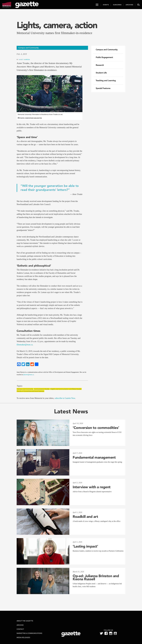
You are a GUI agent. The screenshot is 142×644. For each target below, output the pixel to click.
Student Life (101, 73)
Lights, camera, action (57, 25)
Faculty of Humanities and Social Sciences (30, 391)
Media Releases (23, 637)
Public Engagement (104, 57)
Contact (20, 629)
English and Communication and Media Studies (66, 389)
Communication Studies (42, 389)
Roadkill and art (85, 517)
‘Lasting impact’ (85, 546)
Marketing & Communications (29, 633)
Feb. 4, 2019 (22, 54)
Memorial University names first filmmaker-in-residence (54, 33)
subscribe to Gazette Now (65, 398)
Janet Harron (24, 59)
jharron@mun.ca (29, 375)
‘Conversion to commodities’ (96, 428)
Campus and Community (25, 389)
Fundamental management (94, 457)
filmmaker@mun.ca (25, 345)
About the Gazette (25, 621)
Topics (19, 386)
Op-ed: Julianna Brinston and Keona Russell (96, 577)
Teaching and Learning (106, 80)
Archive (20, 625)
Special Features (103, 88)
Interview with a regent (92, 487)
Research (100, 65)
